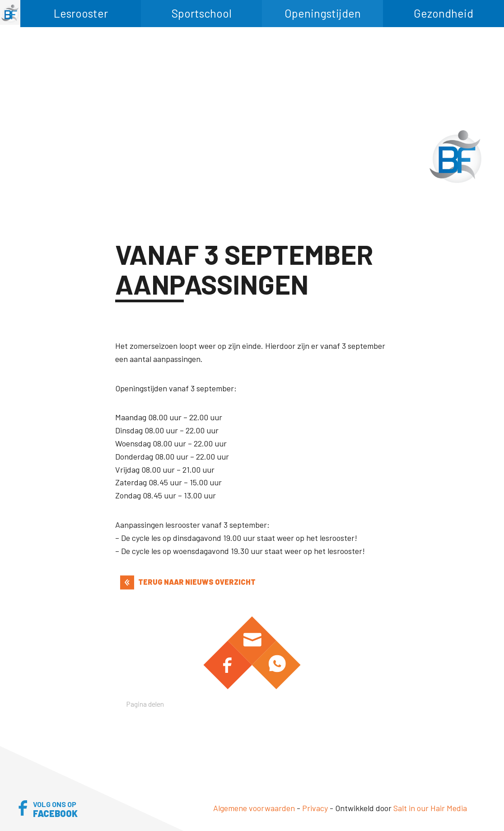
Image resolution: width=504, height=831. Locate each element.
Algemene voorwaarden (254, 808)
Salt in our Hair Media (430, 808)
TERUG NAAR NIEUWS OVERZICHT (188, 582)
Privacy (315, 808)
